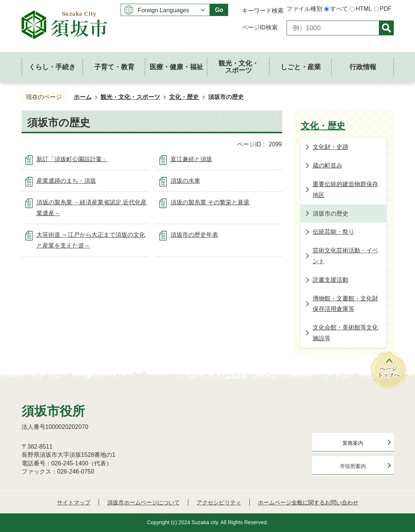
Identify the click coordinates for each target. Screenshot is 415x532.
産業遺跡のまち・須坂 (66, 181)
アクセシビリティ (219, 502)
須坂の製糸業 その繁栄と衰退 (210, 202)
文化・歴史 (184, 97)
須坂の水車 (185, 181)
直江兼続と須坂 (191, 159)
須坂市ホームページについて (143, 502)
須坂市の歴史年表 (194, 235)
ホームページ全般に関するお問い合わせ (308, 502)
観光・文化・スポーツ (130, 97)
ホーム (83, 97)
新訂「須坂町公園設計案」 (72, 159)
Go (219, 10)
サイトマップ (74, 502)
